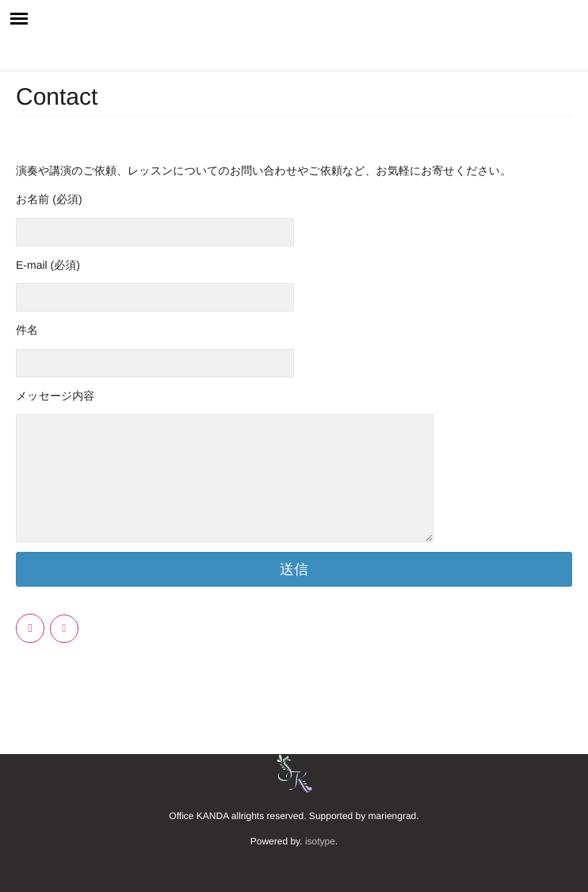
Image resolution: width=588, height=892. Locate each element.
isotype (320, 841)
